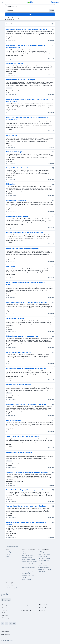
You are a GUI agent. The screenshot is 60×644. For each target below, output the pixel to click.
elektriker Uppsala (42, 565)
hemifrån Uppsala (42, 552)
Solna (8, 556)
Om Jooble (5, 608)
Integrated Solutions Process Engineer (20, 168)
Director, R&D (11, 266)
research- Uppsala (27, 570)
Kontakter (5, 610)
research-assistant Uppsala (29, 564)
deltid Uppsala (41, 572)
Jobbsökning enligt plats (12, 588)
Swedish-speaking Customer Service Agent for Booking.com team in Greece (27, 100)
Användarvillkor (5, 631)
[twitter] (10, 624)
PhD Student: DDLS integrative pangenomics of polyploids (26, 404)
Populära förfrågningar (13, 546)
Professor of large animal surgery (18, 216)
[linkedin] (14, 624)
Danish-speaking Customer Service (18, 352)
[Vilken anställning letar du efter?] (30, 6)
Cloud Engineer (12, 136)
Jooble (11, 641)
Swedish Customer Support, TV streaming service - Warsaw (27, 490)
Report (50, 41)
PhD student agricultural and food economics (22, 336)
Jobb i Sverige (6, 618)
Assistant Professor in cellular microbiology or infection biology (26, 284)
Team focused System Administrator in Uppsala (23, 436)
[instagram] (7, 624)
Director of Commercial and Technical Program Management (27, 302)
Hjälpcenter (5, 615)
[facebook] (3, 624)
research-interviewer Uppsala (29, 562)
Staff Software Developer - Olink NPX (19, 453)
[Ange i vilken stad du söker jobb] (30, 11)
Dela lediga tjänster (26, 610)
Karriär (4, 613)
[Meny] (2, 2)
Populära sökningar (44, 608)
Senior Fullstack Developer (15, 318)
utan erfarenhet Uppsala (44, 561)
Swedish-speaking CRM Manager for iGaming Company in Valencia (26, 523)
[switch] (52, 24)
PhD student (11, 184)
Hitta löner (42, 610)
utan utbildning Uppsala (44, 558)
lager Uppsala (41, 563)
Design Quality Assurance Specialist (19, 385)
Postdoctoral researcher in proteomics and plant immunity (27, 29)
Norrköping (9, 554)
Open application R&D (14, 420)
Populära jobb (9, 586)
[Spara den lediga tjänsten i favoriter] (53, 29)
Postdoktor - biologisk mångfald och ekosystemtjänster (26, 232)
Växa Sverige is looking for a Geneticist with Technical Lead (27, 472)
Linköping (9, 552)
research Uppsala (26, 579)
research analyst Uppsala (28, 559)
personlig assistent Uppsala (45, 569)
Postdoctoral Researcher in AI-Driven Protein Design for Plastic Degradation (26, 46)
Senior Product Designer (15, 152)
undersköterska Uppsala (44, 554)
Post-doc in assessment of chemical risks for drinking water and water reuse (27, 118)
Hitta (30, 15)
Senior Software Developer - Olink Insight (20, 80)
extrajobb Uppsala (42, 556)
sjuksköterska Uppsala (43, 567)
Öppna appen (55, 2)
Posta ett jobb (24, 608)
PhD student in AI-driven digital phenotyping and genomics (27, 368)
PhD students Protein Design (16, 200)
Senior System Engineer (15, 64)
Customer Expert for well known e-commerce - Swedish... (26, 506)
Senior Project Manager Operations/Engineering (23, 249)
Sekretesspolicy (6, 635)
